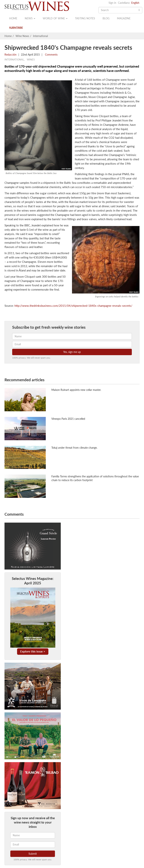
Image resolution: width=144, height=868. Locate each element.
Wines (31, 60)
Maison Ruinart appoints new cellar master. (76, 390)
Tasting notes (85, 18)
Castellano (124, 3)
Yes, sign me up (72, 352)
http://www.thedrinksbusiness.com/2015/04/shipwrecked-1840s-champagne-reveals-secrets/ (73, 306)
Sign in (112, 3)
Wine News (22, 36)
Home (13, 18)
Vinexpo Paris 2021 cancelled (68, 419)
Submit (33, 854)
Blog (106, 18)
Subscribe (16, 28)
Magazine (124, 18)
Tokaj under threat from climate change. (74, 448)
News (30, 18)
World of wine (55, 18)
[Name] (33, 835)
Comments (51, 55)
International (40, 36)
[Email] (33, 845)
